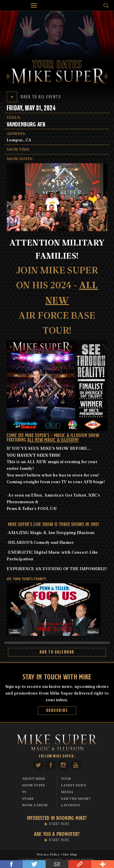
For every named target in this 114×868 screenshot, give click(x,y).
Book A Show (35, 805)
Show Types (34, 785)
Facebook (11, 864)
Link (80, 864)
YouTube (76, 765)
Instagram (63, 765)
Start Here (59, 824)
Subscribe (57, 710)
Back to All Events (34, 97)
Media (67, 792)
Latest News (74, 785)
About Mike (34, 778)
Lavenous (71, 805)
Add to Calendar (57, 652)
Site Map (70, 854)
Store (28, 798)
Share (103, 864)
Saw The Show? (76, 798)
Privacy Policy (48, 854)
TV (24, 792)
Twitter (34, 864)
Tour (66, 778)
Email (57, 864)
